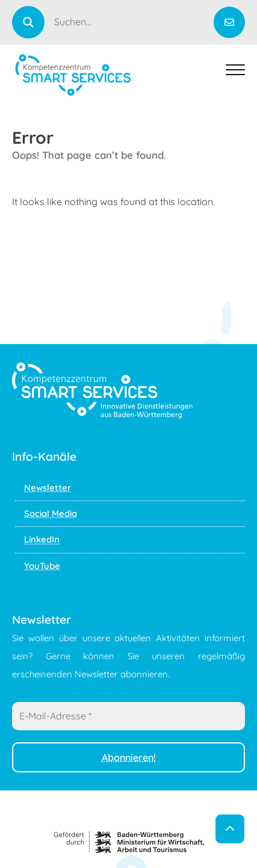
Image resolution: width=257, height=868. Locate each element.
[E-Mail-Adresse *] (128, 716)
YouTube (42, 566)
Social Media (51, 513)
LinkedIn (42, 539)
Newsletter (48, 488)
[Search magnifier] (28, 22)
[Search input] (133, 22)
